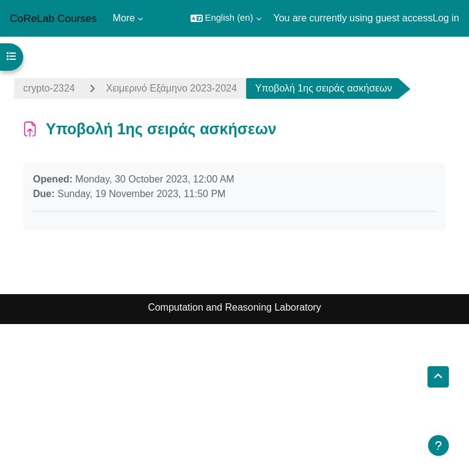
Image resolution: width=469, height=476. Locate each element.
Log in (446, 18)
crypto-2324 (49, 88)
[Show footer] (438, 445)
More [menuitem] (124, 18)
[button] (226, 18)
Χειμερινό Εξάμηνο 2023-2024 (172, 88)
